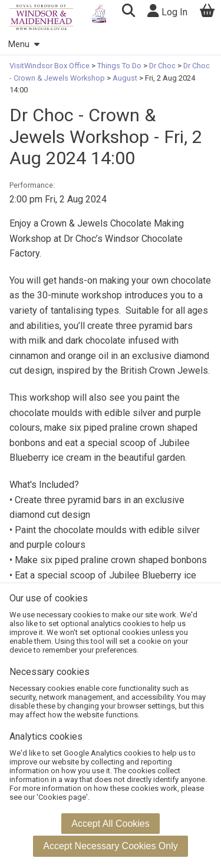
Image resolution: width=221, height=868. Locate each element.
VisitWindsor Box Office (50, 66)
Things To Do (119, 66)
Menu (24, 44)
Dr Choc (162, 66)
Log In (167, 11)
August (125, 78)
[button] (128, 12)
